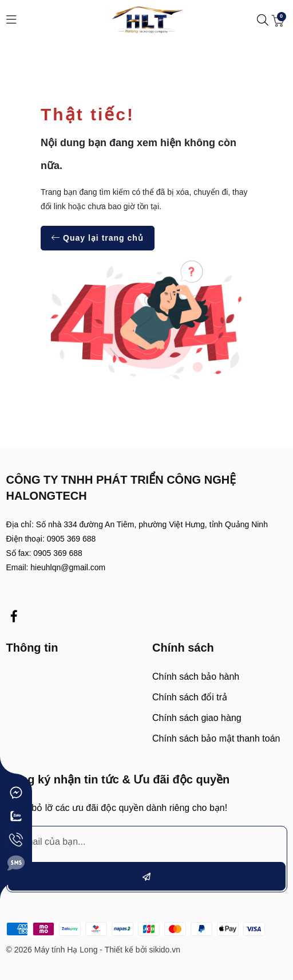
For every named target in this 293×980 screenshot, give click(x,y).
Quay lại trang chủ (98, 238)
